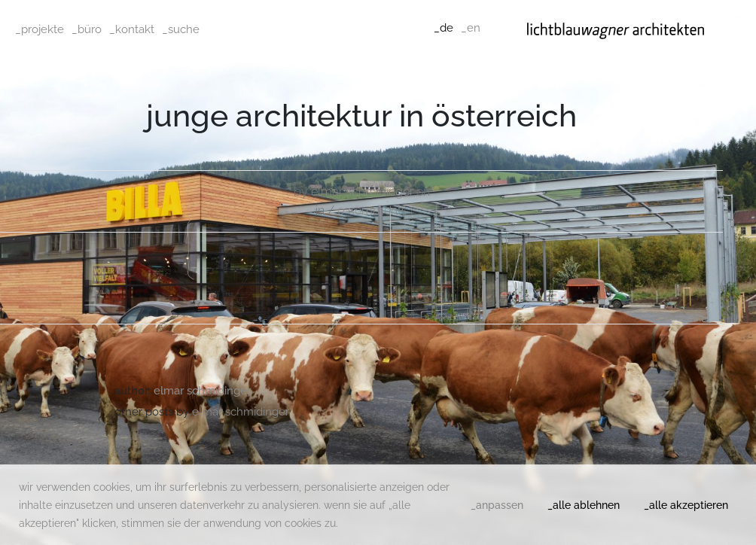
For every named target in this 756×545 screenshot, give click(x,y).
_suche (181, 29)
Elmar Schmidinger (362, 192)
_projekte (40, 29)
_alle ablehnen (584, 505)
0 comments (372, 210)
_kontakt (132, 29)
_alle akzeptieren (686, 505)
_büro (87, 29)
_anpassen (497, 505)
